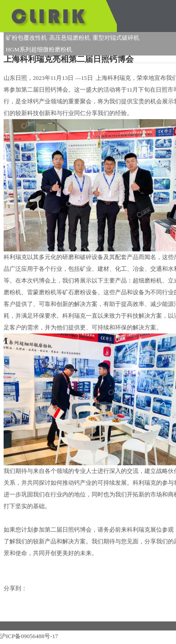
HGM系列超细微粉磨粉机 (39, 49)
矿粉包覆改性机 (26, 38)
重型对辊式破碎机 (116, 38)
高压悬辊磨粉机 (70, 38)
